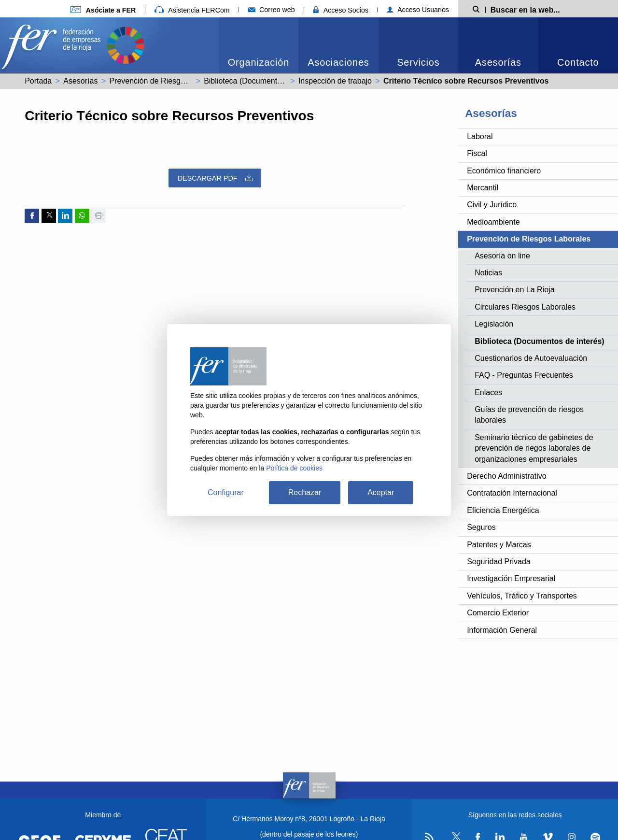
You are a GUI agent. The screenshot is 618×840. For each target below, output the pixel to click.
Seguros (481, 527)
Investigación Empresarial (511, 578)
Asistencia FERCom (192, 10)
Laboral (480, 136)
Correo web (272, 10)
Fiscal (477, 153)
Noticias (488, 273)
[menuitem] (259, 45)
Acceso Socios (341, 10)
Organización (259, 62)
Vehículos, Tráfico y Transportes (522, 596)
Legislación (494, 324)
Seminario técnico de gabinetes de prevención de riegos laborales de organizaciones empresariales (534, 448)
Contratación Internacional (512, 493)
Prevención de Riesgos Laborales (167, 81)
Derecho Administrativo (507, 476)
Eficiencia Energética (503, 510)
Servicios (418, 62)
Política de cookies (294, 468)
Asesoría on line (502, 256)
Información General (502, 630)
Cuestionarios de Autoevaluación (531, 358)
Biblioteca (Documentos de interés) (264, 81)
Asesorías (498, 62)
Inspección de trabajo (335, 81)
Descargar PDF (215, 178)
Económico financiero (504, 171)
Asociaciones (338, 62)
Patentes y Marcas (499, 545)
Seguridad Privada (499, 562)
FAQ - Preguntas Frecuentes (524, 375)
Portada (38, 81)
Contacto (578, 62)
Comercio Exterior (498, 613)
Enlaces (488, 392)
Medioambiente (493, 222)
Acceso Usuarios (418, 10)
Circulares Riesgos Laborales (525, 307)
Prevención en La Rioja (514, 290)
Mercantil (483, 188)
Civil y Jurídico (492, 205)
